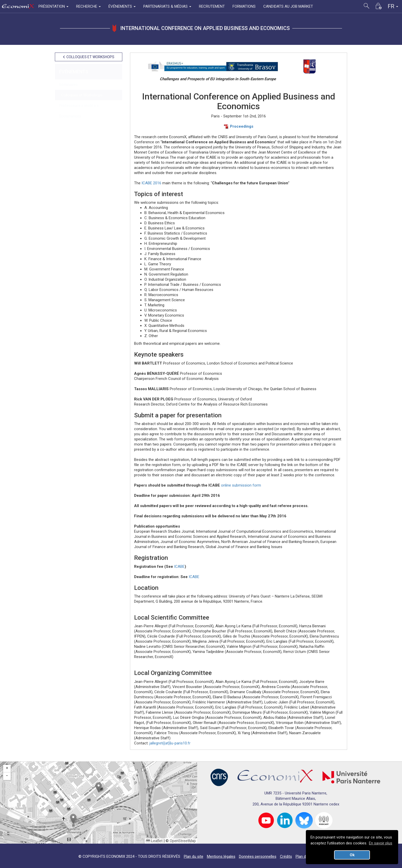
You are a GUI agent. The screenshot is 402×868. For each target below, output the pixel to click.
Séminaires (68, 85)
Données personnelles (258, 856)
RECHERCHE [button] (88, 6)
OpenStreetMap (183, 841)
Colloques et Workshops (81, 95)
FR (393, 6)
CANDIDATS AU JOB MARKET (288, 6)
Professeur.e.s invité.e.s (79, 106)
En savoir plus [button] (381, 843)
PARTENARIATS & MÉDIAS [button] (167, 6)
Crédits (286, 856)
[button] (99, 787)
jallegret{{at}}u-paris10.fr (170, 743)
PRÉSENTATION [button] (53, 6)
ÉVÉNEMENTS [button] (122, 6)
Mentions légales (221, 856)
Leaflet (154, 841)
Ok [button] (352, 855)
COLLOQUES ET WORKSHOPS (88, 57)
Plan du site (194, 856)
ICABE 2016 (151, 183)
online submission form (241, 485)
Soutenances (70, 116)
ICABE (179, 567)
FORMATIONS (244, 6)
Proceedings (239, 126)
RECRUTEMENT (212, 6)
